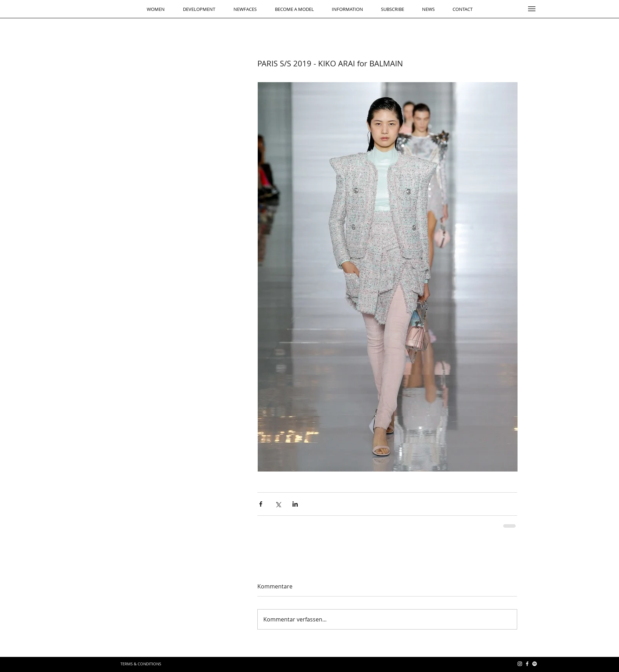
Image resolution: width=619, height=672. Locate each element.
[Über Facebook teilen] (261, 504)
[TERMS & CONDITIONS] (141, 664)
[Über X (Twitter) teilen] (278, 504)
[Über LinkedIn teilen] (295, 504)
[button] (532, 9)
